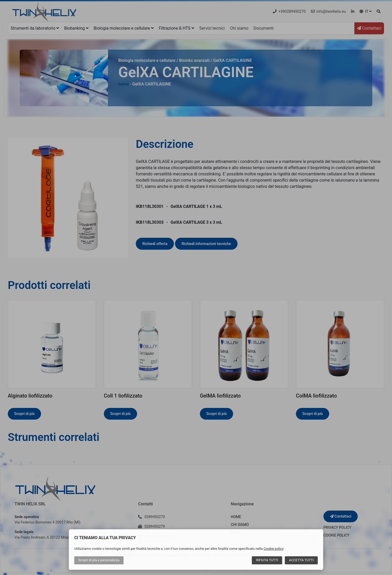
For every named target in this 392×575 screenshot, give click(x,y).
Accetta (301, 560)
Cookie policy (273, 549)
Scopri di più (99, 560)
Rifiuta (267, 560)
